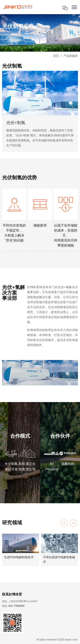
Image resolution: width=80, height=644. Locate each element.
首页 (56, 56)
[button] (73, 523)
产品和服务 (71, 56)
